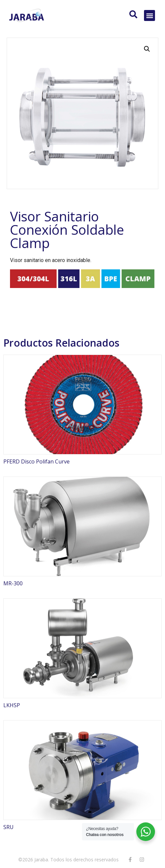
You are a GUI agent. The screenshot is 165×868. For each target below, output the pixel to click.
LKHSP (12, 705)
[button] (149, 15)
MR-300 (13, 583)
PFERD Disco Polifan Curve (36, 461)
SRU (8, 827)
